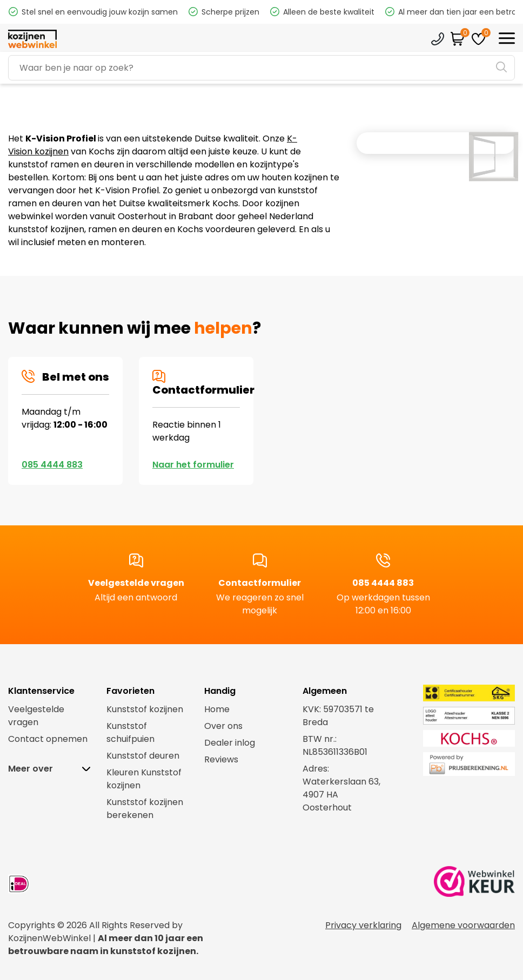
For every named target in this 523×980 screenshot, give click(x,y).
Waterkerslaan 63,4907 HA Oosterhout (341, 795)
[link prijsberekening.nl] (458, 764)
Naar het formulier (193, 465)
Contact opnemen (48, 739)
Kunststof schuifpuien (130, 732)
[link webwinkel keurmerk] (474, 884)
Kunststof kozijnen (145, 709)
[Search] (261, 68)
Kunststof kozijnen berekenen (145, 809)
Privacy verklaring (363, 925)
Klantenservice (438, 39)
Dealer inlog (230, 743)
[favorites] (478, 39)
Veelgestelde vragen (136, 586)
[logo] (32, 39)
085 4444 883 (52, 465)
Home (217, 709)
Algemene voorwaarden (463, 925)
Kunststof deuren (143, 756)
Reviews (221, 759)
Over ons (223, 726)
